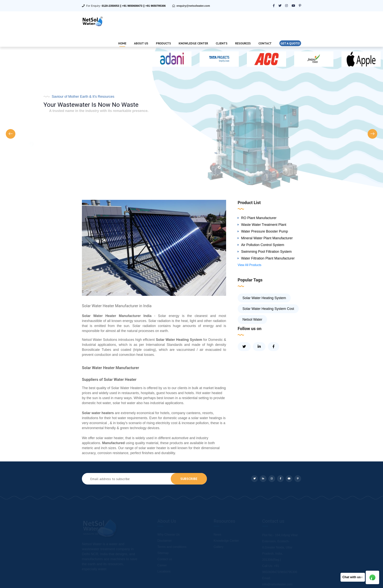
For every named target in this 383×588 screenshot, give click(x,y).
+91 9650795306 (156, 6)
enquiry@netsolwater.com (193, 6)
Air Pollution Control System (263, 245)
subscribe (189, 479)
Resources (243, 43)
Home (122, 43)
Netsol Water (252, 319)
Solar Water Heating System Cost (268, 309)
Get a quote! (290, 43)
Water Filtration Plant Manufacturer (268, 258)
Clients (222, 43)
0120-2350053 (110, 6)
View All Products (249, 265)
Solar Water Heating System (264, 298)
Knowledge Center (193, 43)
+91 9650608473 (132, 6)
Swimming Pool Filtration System (266, 252)
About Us (141, 43)
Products (163, 43)
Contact (265, 43)
